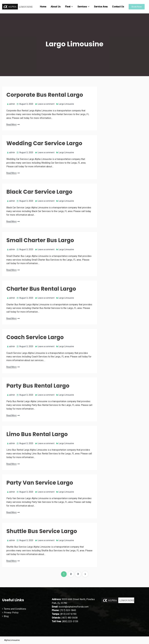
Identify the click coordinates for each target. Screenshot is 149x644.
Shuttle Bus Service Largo (42, 531)
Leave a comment (46, 104)
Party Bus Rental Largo (38, 386)
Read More (11, 124)
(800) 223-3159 (70, 621)
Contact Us (118, 7)
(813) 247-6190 (68, 614)
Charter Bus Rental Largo (41, 289)
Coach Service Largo (35, 337)
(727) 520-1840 (68, 610)
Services (82, 7)
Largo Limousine (66, 104)
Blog (6, 616)
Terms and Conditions (15, 609)
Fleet (68, 7)
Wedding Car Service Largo (44, 143)
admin (11, 104)
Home (43, 7)
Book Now (137, 7)
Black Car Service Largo (39, 192)
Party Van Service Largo (40, 483)
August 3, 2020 (26, 104)
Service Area (101, 7)
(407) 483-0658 (69, 618)
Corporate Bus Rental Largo (45, 95)
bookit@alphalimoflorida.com (73, 607)
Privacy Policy (11, 613)
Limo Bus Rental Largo (37, 434)
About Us (56, 7)
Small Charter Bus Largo (40, 240)
